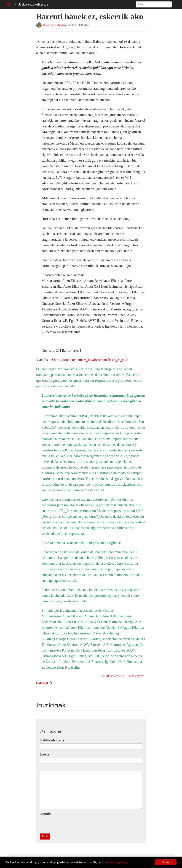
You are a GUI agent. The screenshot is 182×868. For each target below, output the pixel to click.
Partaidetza (136, 676)
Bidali (45, 836)
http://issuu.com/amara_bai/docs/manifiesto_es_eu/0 (91, 360)
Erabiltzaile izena (52, 740)
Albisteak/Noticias (112, 676)
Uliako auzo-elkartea (33, 4)
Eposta (45, 754)
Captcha (46, 814)
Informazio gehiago (116, 862)
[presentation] (67, 824)
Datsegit (44, 683)
